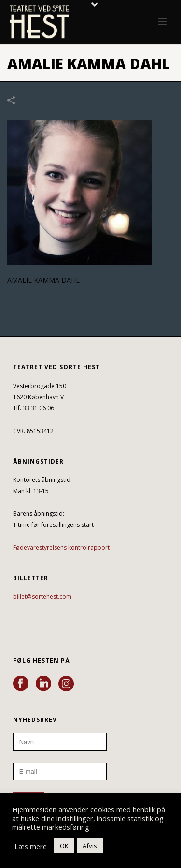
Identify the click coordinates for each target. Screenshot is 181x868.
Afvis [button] (90, 846)
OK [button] (64, 846)
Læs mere (31, 846)
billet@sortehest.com (42, 596)
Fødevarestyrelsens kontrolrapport (61, 547)
